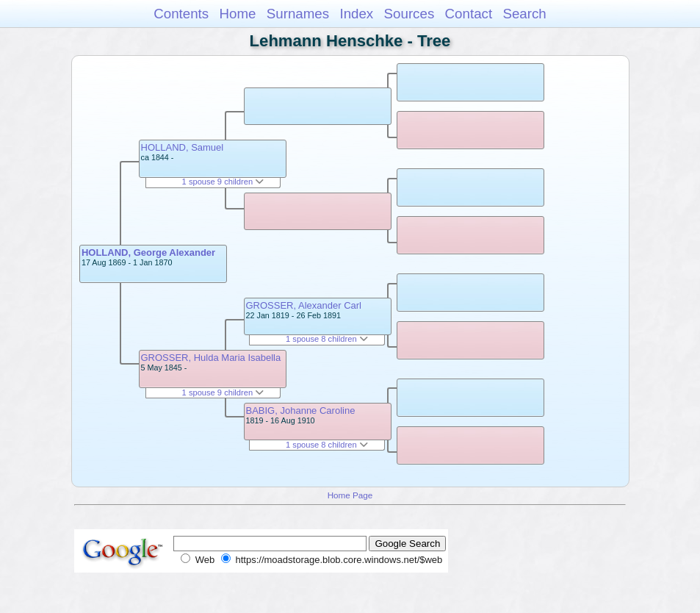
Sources (409, 14)
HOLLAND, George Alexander (148, 252)
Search (524, 14)
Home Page (350, 495)
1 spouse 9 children (223, 182)
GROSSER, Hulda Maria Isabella (211, 358)
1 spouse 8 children (327, 339)
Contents (181, 14)
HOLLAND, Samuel (183, 147)
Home (237, 14)
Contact (469, 14)
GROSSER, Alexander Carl (304, 305)
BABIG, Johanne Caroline (301, 411)
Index (356, 14)
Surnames (298, 14)
